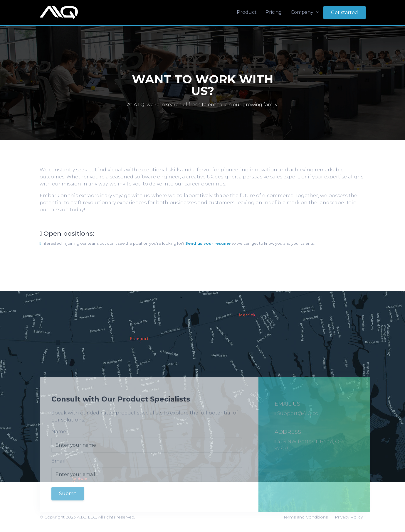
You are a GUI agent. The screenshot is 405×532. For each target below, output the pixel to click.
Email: (59, 472)
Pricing (274, 12)
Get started (344, 12)
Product (247, 12)
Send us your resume (208, 243)
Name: (59, 443)
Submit (68, 505)
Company (305, 12)
